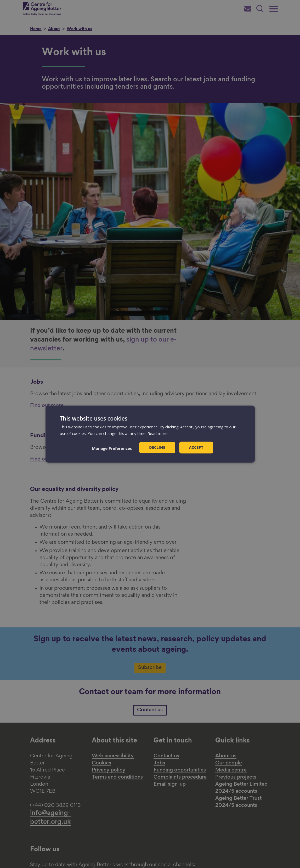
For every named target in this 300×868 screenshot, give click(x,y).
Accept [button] (196, 447)
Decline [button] (157, 447)
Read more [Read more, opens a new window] (158, 433)
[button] (112, 448)
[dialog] (150, 434)
